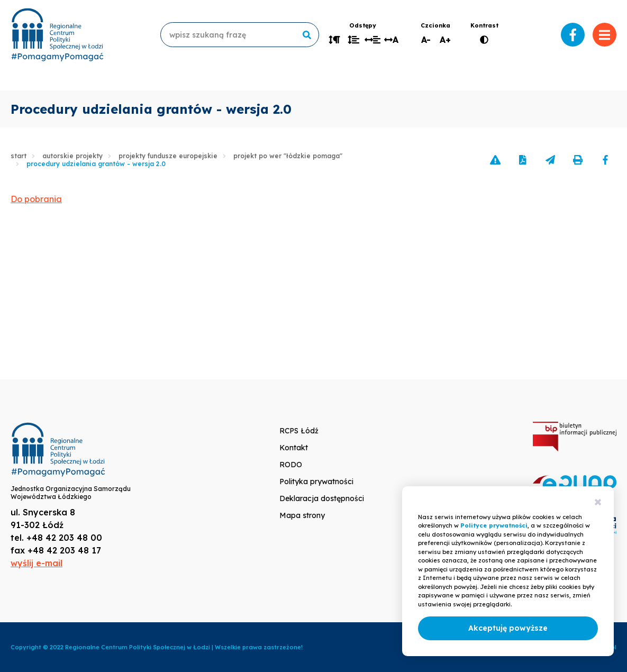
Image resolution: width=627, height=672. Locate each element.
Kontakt (294, 448)
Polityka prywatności (316, 482)
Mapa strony (302, 515)
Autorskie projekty (72, 156)
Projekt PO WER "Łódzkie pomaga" (288, 156)
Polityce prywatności (494, 525)
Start (19, 156)
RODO (291, 465)
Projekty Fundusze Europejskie (168, 156)
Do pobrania (36, 199)
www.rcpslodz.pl (57, 35)
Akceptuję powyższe (508, 628)
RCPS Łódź (299, 431)
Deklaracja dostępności (322, 498)
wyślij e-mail (37, 563)
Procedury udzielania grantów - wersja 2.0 (96, 164)
